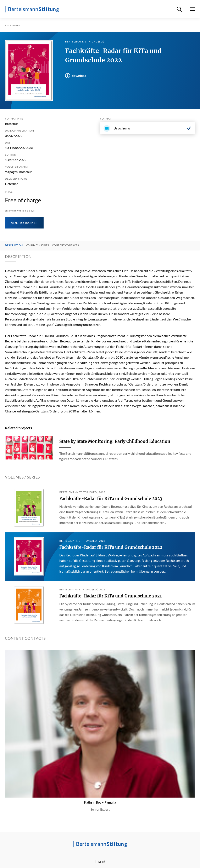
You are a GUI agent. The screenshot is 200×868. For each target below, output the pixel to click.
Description (14, 245)
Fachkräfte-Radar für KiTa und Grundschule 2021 (110, 596)
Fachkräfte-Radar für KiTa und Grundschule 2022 (111, 547)
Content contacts (65, 245)
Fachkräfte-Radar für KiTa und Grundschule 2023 (111, 499)
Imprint (100, 861)
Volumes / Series (37, 245)
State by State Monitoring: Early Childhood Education (115, 441)
